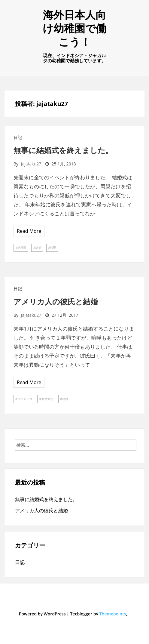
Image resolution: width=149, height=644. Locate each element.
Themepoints (113, 614)
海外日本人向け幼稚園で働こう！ (74, 28)
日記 (18, 137)
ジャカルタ (25, 399)
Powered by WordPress (42, 614)
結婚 (38, 248)
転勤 (53, 248)
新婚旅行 (47, 399)
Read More (29, 231)
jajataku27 (31, 164)
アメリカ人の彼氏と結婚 (56, 301)
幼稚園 (22, 248)
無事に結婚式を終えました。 (63, 150)
